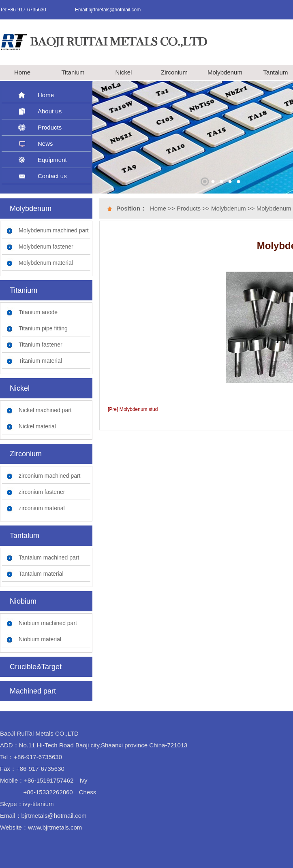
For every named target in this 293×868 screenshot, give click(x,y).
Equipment (52, 160)
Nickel (124, 72)
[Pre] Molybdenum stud (133, 409)
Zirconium (174, 72)
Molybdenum (225, 72)
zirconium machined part (50, 476)
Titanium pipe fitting (43, 328)
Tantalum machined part (49, 557)
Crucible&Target (36, 667)
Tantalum (276, 72)
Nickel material (37, 426)
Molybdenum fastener (46, 247)
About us (50, 111)
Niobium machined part (48, 623)
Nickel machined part (45, 410)
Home (22, 72)
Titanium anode (38, 312)
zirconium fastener (42, 492)
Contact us (52, 176)
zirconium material (42, 508)
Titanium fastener (41, 345)
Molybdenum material (46, 263)
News (45, 144)
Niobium (23, 601)
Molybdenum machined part (54, 230)
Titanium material (40, 361)
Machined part (33, 691)
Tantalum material (41, 574)
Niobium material (40, 639)
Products (50, 127)
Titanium (73, 72)
